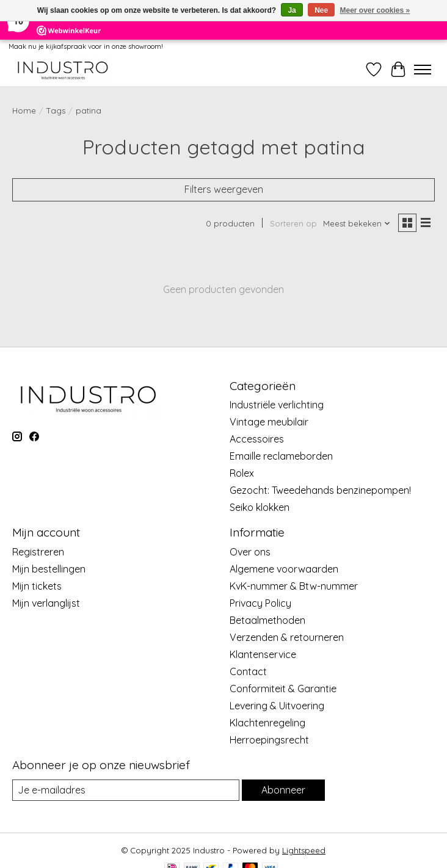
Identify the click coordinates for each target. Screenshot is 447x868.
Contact (248, 671)
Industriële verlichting (277, 405)
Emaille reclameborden (281, 456)
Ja (292, 10)
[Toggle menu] (423, 70)
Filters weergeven (224, 189)
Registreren (38, 552)
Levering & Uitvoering (277, 706)
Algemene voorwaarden (284, 569)
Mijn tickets (37, 586)
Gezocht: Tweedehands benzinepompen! (320, 490)
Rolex (242, 473)
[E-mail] (126, 790)
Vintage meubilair (269, 422)
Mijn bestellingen (49, 569)
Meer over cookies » (375, 10)
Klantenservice (263, 654)
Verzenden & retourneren (287, 637)
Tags (56, 110)
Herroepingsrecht (269, 740)
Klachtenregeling (267, 723)
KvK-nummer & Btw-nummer (294, 586)
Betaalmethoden (267, 620)
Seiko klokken (260, 507)
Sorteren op (293, 223)
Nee (321, 10)
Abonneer (283, 790)
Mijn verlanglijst (46, 603)
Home (24, 110)
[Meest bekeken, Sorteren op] (357, 223)
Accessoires (257, 439)
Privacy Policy (260, 603)
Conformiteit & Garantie (283, 689)
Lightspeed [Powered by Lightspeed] (304, 850)
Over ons (250, 552)
